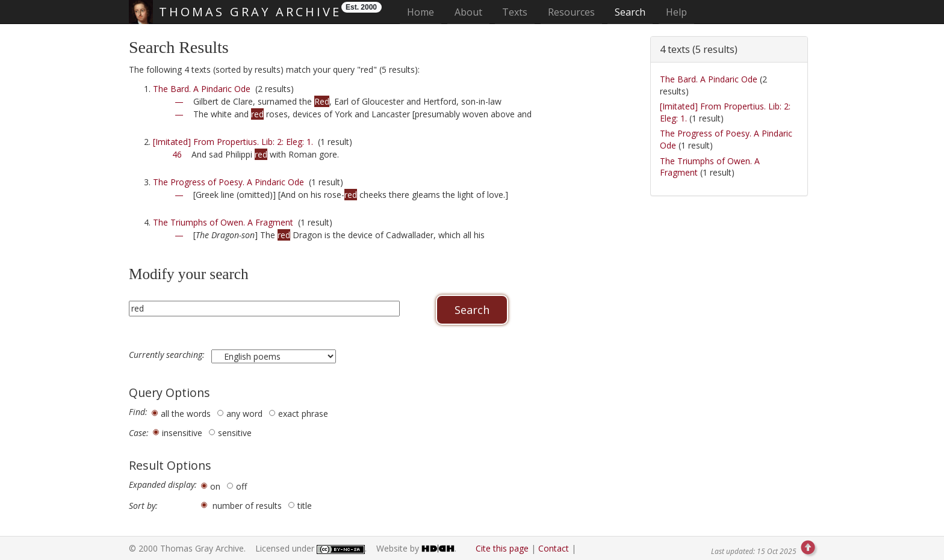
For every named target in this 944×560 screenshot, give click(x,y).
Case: (139, 433)
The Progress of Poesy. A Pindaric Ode (228, 182)
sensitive (235, 433)
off (241, 486)
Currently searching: (168, 355)
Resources (571, 12)
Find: (138, 412)
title (305, 506)
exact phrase (303, 414)
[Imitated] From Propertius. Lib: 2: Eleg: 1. (233, 142)
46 (177, 154)
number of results (247, 506)
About (468, 12)
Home (424, 12)
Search (630, 12)
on (215, 486)
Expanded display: (163, 485)
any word (244, 414)
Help (676, 12)
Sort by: (143, 506)
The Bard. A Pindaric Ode (202, 89)
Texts (515, 12)
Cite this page (502, 548)
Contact (554, 548)
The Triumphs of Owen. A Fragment (223, 222)
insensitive (182, 433)
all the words (186, 414)
